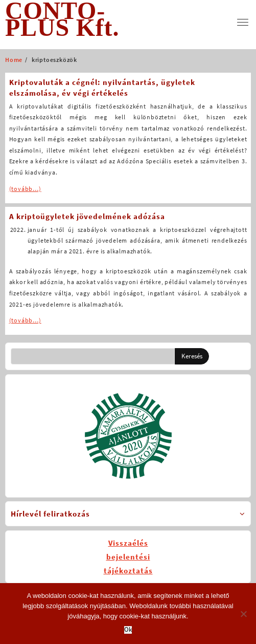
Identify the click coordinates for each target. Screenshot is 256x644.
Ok (128, 630)
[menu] (243, 22)
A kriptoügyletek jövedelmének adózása (87, 216)
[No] (243, 614)
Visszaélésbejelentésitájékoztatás (128, 557)
